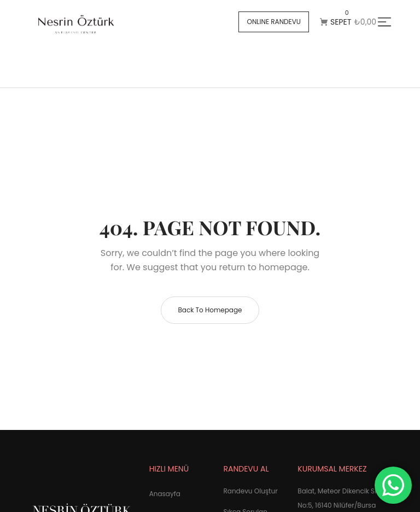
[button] (273, 22)
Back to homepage (210, 310)
